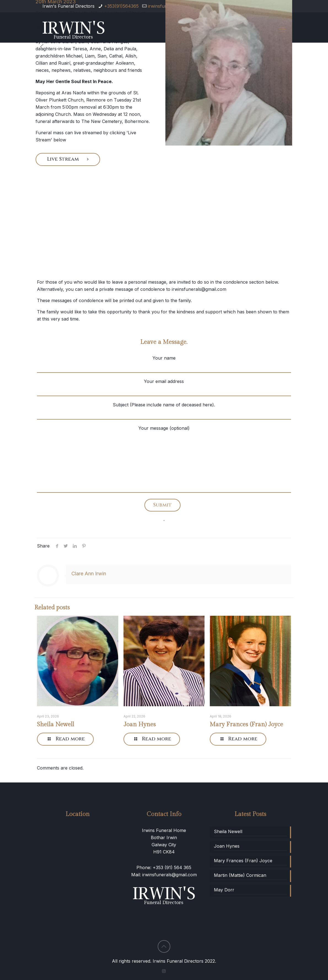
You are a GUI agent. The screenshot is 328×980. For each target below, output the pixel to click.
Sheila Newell (56, 724)
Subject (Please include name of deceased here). (164, 411)
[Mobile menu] (282, 29)
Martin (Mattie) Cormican (240, 875)
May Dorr (224, 890)
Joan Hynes (140, 724)
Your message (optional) (164, 459)
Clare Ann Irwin (89, 574)
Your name (164, 364)
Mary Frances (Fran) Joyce (246, 724)
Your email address (164, 387)
